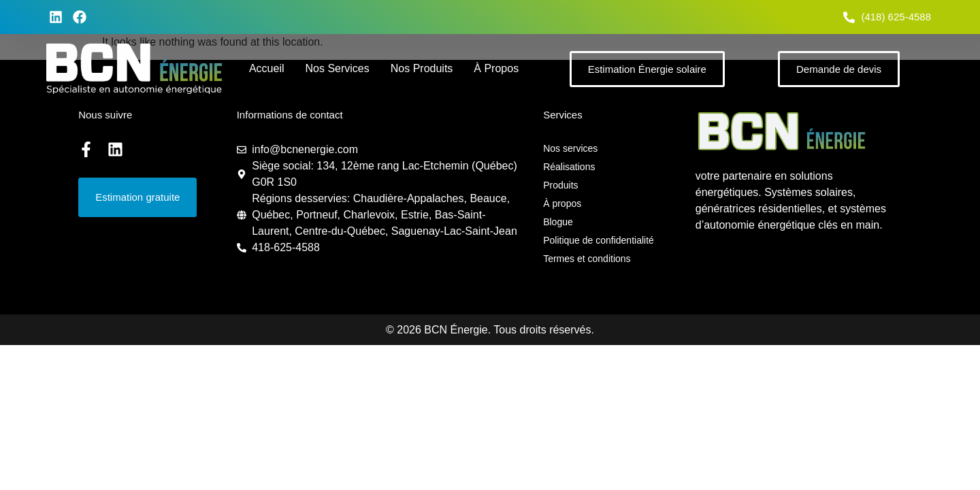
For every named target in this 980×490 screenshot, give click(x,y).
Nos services (337, 68)
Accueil (267, 68)
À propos (496, 68)
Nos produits (422, 68)
